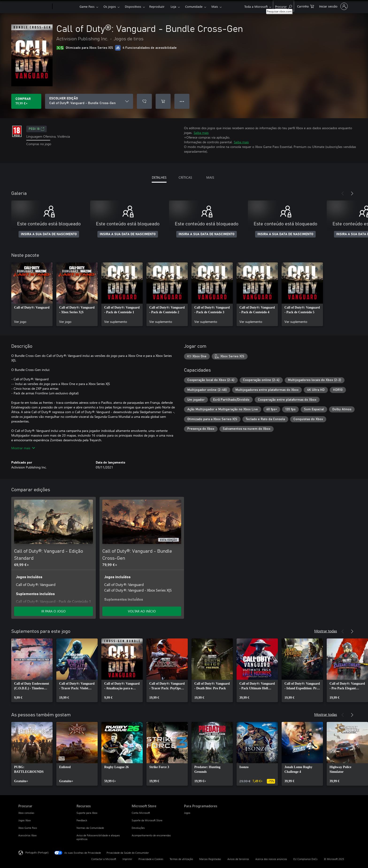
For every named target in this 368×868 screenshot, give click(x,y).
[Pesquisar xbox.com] (284, 6)
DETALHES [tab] (159, 177)
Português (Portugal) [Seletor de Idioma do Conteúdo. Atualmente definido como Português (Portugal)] (37, 852)
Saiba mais (201, 133)
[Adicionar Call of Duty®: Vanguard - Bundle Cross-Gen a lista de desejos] (144, 101)
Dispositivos (133, 6)
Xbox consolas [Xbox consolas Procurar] (26, 813)
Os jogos (110, 6)
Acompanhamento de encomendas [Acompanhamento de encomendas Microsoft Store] (151, 835)
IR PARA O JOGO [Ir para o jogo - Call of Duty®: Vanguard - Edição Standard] (54, 611)
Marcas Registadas (210, 859)
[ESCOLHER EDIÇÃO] (89, 101)
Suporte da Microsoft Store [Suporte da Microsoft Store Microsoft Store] (147, 820)
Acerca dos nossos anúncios (271, 859)
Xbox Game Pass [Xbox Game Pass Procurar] (28, 828)
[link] (32, 294)
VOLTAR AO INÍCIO (142, 611)
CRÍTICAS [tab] (185, 177)
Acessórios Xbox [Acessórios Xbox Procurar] (27, 835)
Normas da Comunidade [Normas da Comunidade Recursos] (90, 828)
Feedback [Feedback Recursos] (82, 820)
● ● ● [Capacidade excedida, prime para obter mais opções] (182, 101)
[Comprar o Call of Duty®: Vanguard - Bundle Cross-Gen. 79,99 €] (26, 101)
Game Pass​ (87, 6)
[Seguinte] (352, 193)
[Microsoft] (34, 7)
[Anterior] (343, 193)
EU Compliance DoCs (305, 859)
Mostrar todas (326, 631)
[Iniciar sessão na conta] (333, 6)
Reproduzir (157, 6)
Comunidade (194, 6)
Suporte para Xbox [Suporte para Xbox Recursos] (87, 813)
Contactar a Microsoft (104, 859)
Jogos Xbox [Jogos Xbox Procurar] (25, 820)
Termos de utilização (181, 859)
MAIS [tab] (210, 177)
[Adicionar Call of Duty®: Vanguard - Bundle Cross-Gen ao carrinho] (163, 101)
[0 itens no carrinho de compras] (306, 6)
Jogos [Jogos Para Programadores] (187, 813)
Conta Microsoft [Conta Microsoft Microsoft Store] (141, 813)
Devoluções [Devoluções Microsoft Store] (138, 828)
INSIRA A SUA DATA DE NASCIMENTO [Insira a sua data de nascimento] (49, 234)
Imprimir (127, 859)
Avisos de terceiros (238, 859)
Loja (173, 6)
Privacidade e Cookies (151, 859)
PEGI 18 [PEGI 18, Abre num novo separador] (36, 129)
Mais (215, 6)
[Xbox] (65, 7)
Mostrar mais (23, 448)
